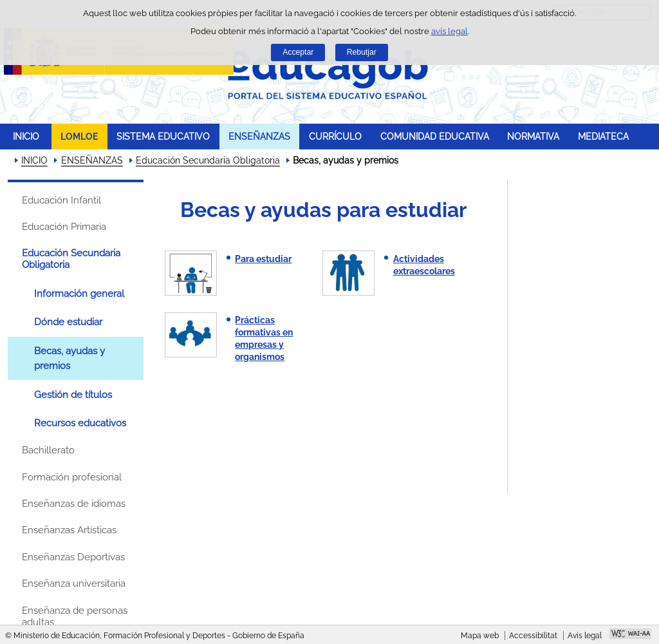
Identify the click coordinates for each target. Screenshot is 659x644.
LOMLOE (79, 136)
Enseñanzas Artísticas (69, 530)
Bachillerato (48, 450)
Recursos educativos (80, 423)
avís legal (450, 31)
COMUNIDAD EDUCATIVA (435, 136)
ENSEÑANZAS (259, 136)
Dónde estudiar (68, 322)
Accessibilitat (533, 636)
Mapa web (480, 636)
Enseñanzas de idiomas (74, 504)
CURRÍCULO (335, 136)
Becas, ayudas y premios (70, 358)
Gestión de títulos (73, 395)
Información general (79, 294)
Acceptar (298, 52)
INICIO (26, 136)
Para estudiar (263, 259)
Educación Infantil (61, 200)
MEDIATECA (603, 136)
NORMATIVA (533, 136)
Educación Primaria (64, 227)
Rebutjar (362, 52)
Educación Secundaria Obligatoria (208, 160)
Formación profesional (72, 477)
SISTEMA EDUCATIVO (163, 136)
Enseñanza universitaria (74, 583)
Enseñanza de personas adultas (75, 616)
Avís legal (585, 636)
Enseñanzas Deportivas (73, 557)
